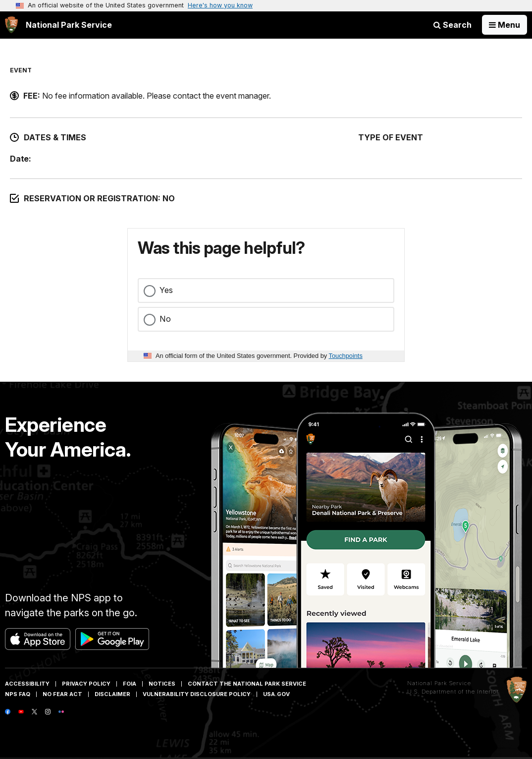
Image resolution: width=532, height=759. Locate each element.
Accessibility (27, 684)
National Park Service (439, 683)
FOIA (130, 684)
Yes (166, 290)
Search (452, 25)
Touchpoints (346, 356)
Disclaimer (112, 694)
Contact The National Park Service (247, 684)
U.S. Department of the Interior (453, 692)
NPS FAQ (18, 694)
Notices (162, 684)
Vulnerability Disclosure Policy (197, 694)
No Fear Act (62, 694)
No (165, 319)
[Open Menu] (505, 25)
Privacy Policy (86, 684)
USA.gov (276, 694)
